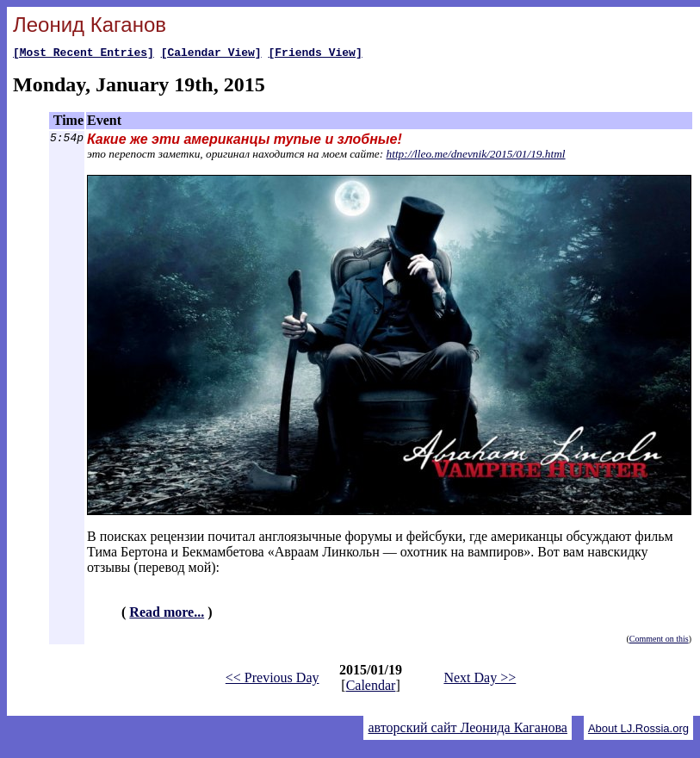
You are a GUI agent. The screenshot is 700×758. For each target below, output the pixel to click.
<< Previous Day (273, 680)
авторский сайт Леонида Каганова (467, 730)
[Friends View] (315, 54)
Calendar (371, 688)
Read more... (167, 615)
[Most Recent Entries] (84, 54)
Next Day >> (480, 680)
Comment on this (659, 641)
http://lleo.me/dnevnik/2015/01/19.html (476, 156)
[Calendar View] (211, 54)
